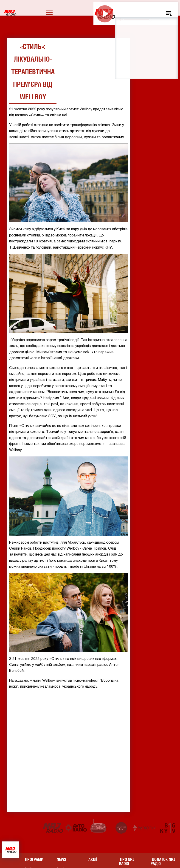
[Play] (105, 14)
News (61, 860)
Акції (93, 860)
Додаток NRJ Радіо (163, 862)
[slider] (138, 20)
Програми (34, 860)
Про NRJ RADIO (127, 862)
